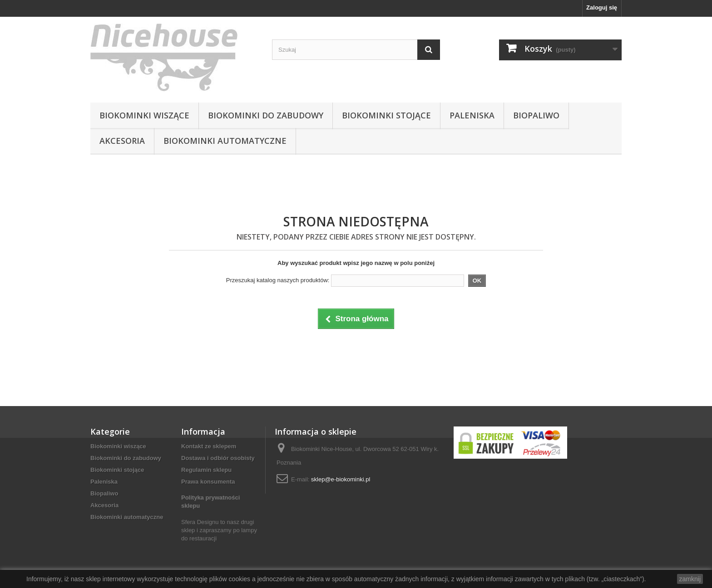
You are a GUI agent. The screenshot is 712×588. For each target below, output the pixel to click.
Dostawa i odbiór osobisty (218, 458)
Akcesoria (122, 141)
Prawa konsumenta (208, 482)
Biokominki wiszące (144, 115)
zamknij (690, 579)
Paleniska (472, 115)
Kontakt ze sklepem (209, 446)
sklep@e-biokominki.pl (341, 479)
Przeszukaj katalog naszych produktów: (278, 280)
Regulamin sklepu (206, 470)
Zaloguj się (602, 7)
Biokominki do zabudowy (266, 115)
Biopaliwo (536, 115)
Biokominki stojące (386, 115)
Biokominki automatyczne (225, 141)
